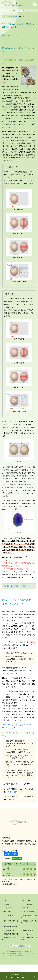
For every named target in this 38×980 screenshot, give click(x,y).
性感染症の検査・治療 (10, 942)
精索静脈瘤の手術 (28, 946)
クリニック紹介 (27, 920)
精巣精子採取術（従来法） (10, 954)
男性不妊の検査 (8, 931)
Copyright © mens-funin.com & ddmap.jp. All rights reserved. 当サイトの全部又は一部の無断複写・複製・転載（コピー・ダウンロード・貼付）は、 (19, 969)
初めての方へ (27, 916)
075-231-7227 (12, 792)
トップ (34, 975)
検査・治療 (7, 927)
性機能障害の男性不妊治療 (29, 937)
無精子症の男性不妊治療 (11, 936)
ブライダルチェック (29, 927)
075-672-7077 (12, 800)
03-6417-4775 (12, 870)
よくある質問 (8, 923)
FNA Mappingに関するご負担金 (15, 587)
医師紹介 (6, 920)
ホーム (6, 916)
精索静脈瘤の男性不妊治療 (29, 932)
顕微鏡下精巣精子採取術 (11, 949)
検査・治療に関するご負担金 (29, 954)
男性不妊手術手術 (9, 946)
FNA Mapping (27, 949)
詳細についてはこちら (10, 36)
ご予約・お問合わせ (15, 976)
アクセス (25, 923)
